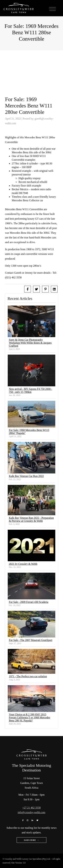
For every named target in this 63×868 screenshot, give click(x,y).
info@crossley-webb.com (31, 812)
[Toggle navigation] (52, 9)
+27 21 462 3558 (32, 808)
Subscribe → (32, 840)
